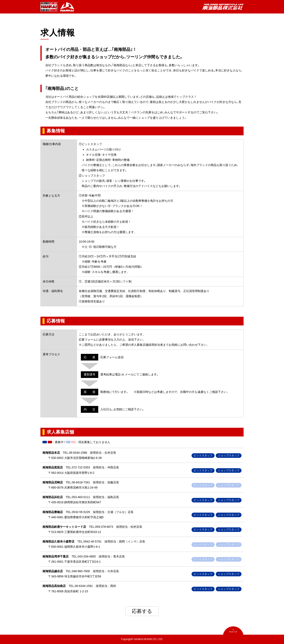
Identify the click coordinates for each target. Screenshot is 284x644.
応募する (142, 611)
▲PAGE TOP (233, 631)
